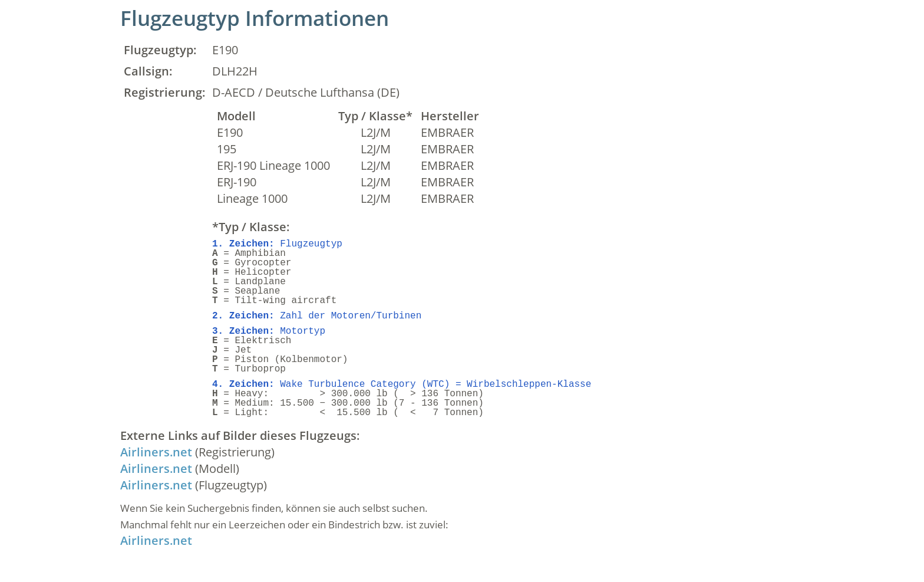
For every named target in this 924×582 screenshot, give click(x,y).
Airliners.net (156, 452)
